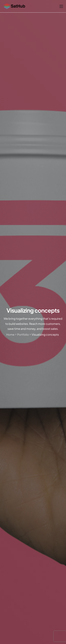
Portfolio (23, 334)
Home (10, 334)
